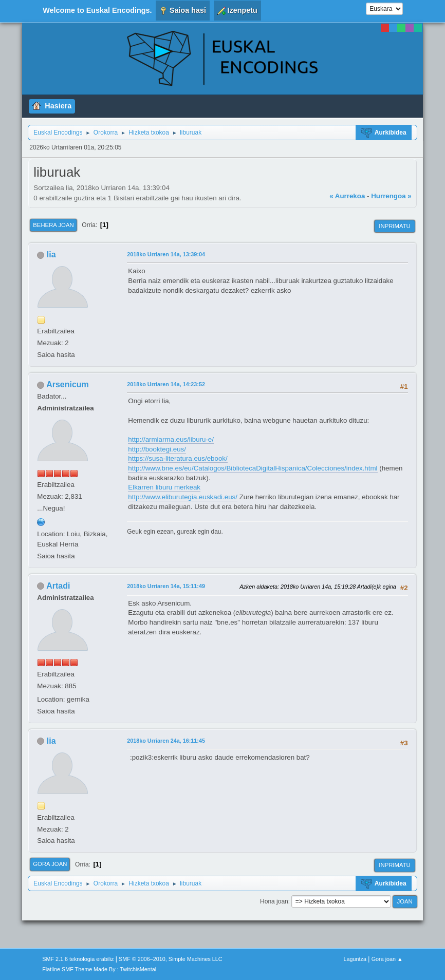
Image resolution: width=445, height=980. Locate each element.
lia (51, 255)
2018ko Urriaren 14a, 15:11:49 (166, 586)
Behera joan (53, 225)
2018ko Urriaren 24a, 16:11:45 (166, 741)
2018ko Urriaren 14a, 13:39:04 (166, 254)
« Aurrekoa (347, 196)
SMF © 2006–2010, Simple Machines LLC (171, 959)
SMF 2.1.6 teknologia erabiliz (78, 959)
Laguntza (355, 959)
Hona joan (274, 901)
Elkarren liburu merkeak (164, 487)
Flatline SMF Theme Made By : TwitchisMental (99, 969)
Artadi (58, 586)
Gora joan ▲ (387, 959)
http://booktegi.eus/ (157, 449)
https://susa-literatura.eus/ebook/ (178, 458)
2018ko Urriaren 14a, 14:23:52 (166, 384)
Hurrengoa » (391, 196)
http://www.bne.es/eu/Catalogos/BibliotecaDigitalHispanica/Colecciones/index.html (253, 468)
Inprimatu (394, 226)
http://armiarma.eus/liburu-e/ (171, 439)
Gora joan (50, 864)
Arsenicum (68, 384)
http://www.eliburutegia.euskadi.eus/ (183, 497)
